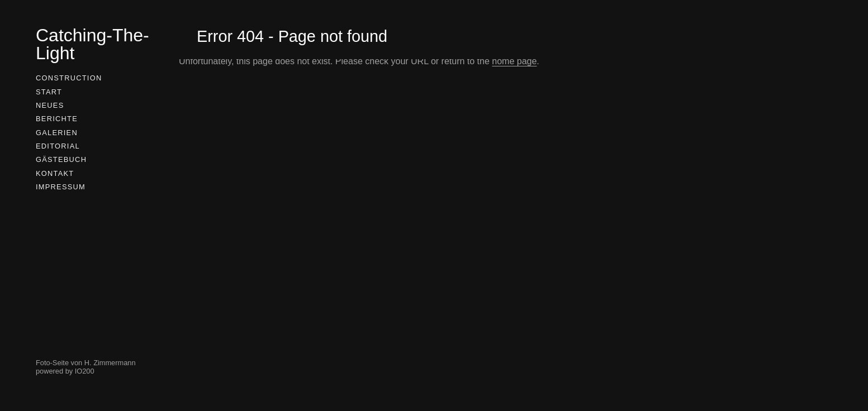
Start (49, 92)
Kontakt (55, 173)
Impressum (61, 187)
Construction (69, 78)
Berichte (57, 119)
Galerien (57, 133)
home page (514, 61)
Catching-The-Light (93, 44)
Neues (50, 105)
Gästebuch (61, 159)
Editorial (58, 146)
